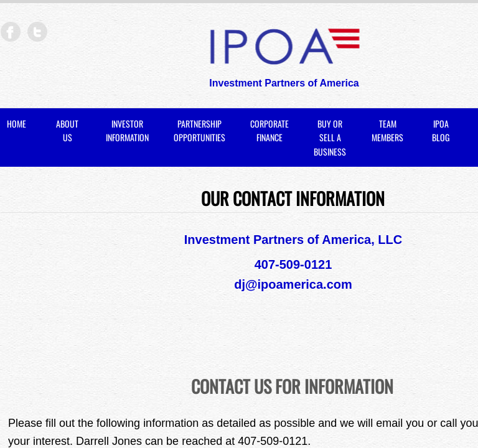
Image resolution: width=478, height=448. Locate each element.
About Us (67, 130)
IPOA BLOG (441, 130)
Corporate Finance (269, 130)
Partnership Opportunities (199, 130)
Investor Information (127, 130)
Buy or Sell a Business (330, 138)
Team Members (387, 130)
